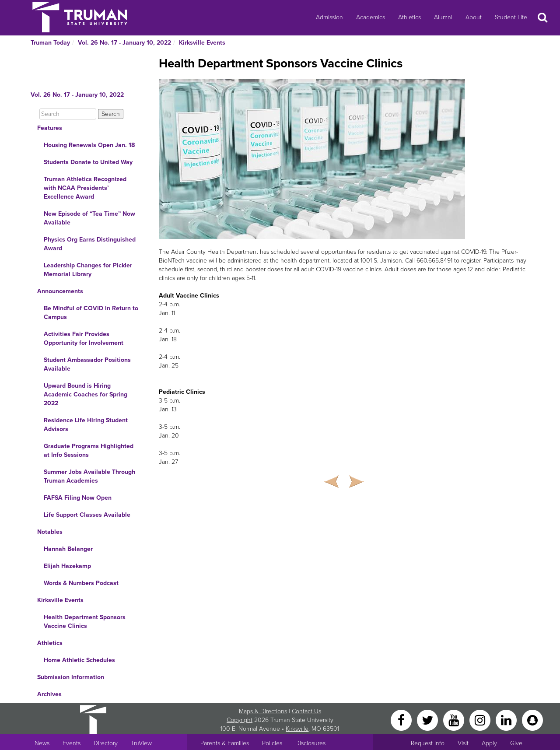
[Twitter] (428, 720)
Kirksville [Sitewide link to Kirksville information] (297, 729)
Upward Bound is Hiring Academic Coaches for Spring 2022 (86, 394)
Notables (50, 532)
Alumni (443, 17)
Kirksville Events (202, 43)
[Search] (68, 114)
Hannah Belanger (68, 549)
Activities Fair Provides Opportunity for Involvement (84, 338)
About (474, 17)
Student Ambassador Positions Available (87, 364)
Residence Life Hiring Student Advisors (86, 425)
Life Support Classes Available (87, 515)
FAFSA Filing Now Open (78, 498)
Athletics (409, 17)
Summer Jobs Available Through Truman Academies (89, 476)
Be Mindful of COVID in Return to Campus (91, 313)
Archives (49, 694)
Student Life (511, 17)
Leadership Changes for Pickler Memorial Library (88, 270)
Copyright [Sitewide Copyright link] (240, 720)
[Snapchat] (532, 720)
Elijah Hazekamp (67, 566)
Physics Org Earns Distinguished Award (90, 244)
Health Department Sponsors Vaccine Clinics (85, 622)
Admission (329, 17)
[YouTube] (455, 720)
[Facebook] (402, 720)
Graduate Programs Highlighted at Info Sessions (89, 450)
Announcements (60, 291)
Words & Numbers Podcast (81, 583)
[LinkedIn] (507, 720)
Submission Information (71, 677)
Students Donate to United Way (88, 162)
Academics (371, 17)
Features (50, 128)
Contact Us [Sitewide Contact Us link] (306, 711)
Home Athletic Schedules (79, 660)
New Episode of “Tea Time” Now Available (89, 218)
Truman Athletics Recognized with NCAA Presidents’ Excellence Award (85, 188)
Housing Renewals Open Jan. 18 (89, 145)
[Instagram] (481, 720)
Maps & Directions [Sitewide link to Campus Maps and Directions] (263, 711)
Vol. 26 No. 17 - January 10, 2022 (124, 43)
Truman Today (50, 43)
